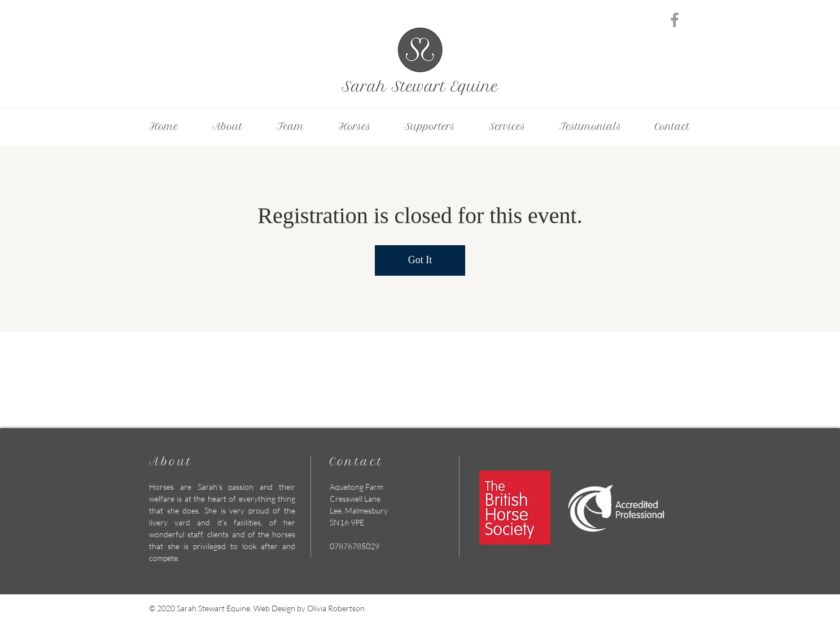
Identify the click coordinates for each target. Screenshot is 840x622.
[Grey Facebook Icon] (675, 20)
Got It (420, 260)
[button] (507, 126)
